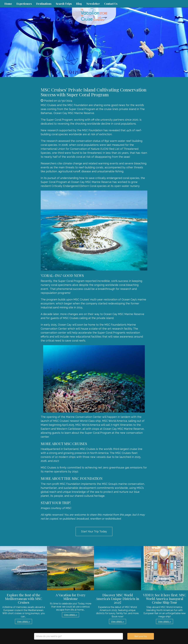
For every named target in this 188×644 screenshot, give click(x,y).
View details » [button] (23, 621)
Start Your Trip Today (94, 531)
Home (8, 4)
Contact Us (111, 4)
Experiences (24, 4)
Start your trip (141, 636)
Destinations (44, 4)
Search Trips (64, 4)
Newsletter (93, 4)
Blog (79, 4)
